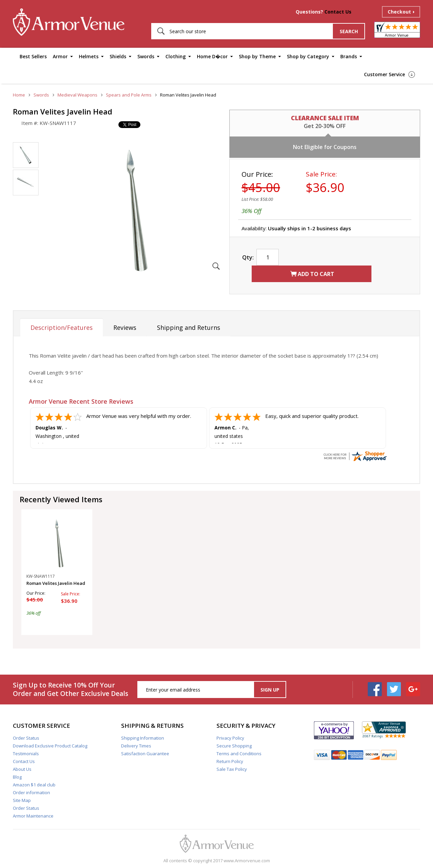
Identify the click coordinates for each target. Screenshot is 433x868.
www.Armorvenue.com (247, 861)
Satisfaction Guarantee (145, 754)
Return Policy (230, 761)
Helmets (89, 56)
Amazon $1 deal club (34, 785)
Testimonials (26, 754)
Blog (17, 777)
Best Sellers (33, 56)
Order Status (26, 738)
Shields (118, 56)
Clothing (176, 56)
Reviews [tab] (125, 327)
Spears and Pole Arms (129, 95)
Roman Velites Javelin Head (56, 583)
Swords (146, 56)
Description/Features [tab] (62, 327)
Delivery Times (136, 746)
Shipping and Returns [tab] (189, 327)
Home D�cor (212, 56)
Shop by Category (308, 56)
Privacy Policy (230, 738)
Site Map (22, 800)
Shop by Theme (257, 56)
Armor (60, 56)
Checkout (399, 12)
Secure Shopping (234, 746)
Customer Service (384, 74)
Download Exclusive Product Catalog (50, 746)
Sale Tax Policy (232, 769)
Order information (31, 792)
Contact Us (338, 12)
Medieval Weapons (77, 95)
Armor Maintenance (33, 816)
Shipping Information (143, 738)
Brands (349, 56)
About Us (22, 769)
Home (19, 95)
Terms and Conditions (239, 754)
